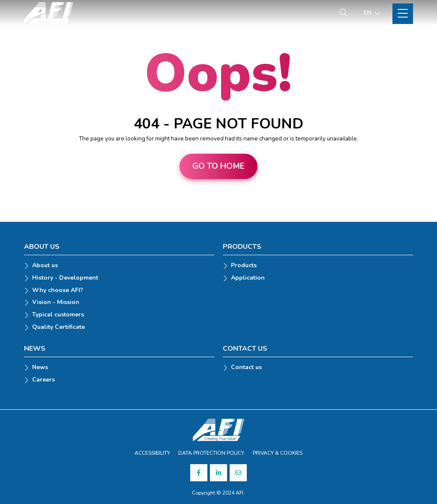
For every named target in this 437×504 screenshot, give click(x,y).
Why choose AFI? (58, 291)
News (40, 368)
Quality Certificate (58, 327)
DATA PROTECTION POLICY (211, 453)
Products (244, 266)
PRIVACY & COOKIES (278, 453)
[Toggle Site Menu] (403, 14)
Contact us (246, 368)
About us (45, 266)
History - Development (65, 278)
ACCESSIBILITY (152, 453)
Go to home (218, 166)
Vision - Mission (56, 303)
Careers (43, 380)
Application (248, 278)
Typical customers (58, 315)
